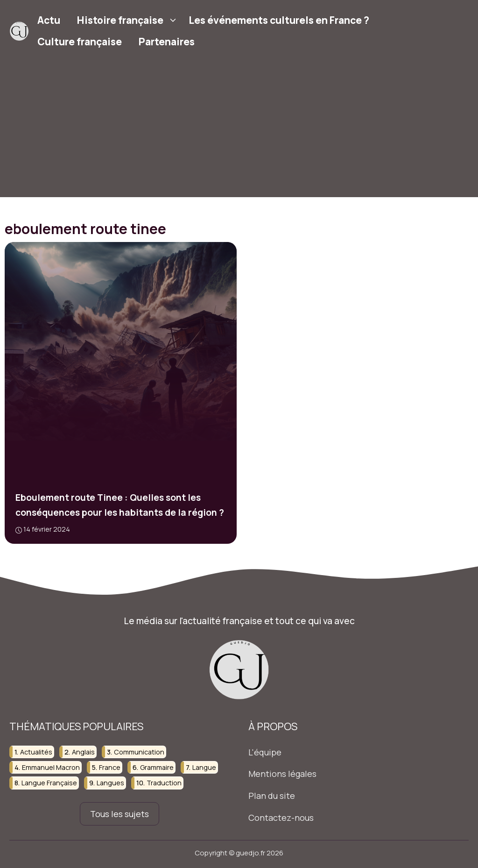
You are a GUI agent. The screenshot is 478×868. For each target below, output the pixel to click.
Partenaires (167, 42)
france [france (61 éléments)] (110, 767)
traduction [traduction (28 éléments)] (164, 783)
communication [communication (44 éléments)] (139, 752)
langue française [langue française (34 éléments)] (49, 783)
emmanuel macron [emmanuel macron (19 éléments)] (51, 767)
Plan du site (272, 796)
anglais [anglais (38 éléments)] (83, 752)
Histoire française (129, 20)
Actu (49, 20)
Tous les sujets (119, 814)
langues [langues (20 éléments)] (110, 783)
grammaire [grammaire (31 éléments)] (157, 767)
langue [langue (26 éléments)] (204, 767)
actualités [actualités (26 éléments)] (36, 752)
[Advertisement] (239, 132)
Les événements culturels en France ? (279, 20)
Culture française (80, 42)
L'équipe (265, 752)
